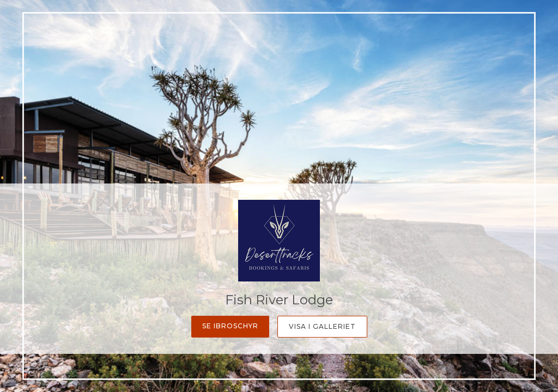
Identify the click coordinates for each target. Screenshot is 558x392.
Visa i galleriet (322, 326)
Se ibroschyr (230, 326)
